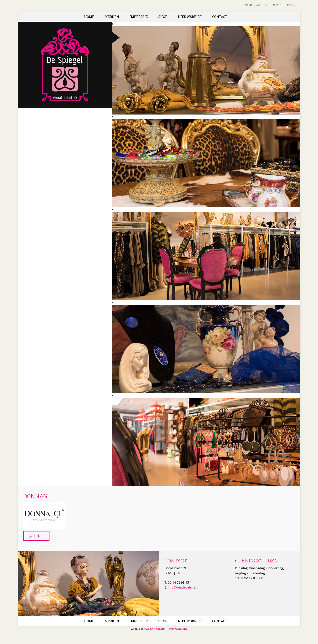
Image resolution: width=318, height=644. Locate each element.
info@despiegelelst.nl (183, 587)
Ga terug (36, 536)
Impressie (139, 17)
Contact (220, 17)
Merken (112, 17)
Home (89, 17)
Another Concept (156, 629)
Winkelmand (284, 5)
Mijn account (257, 5)
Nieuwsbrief (190, 17)
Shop (163, 17)
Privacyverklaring (177, 629)
